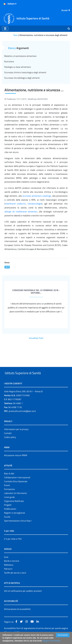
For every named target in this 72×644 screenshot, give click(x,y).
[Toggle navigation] (5, 29)
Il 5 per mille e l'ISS (13, 545)
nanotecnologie (35, 204)
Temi (15, 35)
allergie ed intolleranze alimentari (21, 212)
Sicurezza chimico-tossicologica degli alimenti (25, 72)
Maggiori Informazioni (51, 641)
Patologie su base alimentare (18, 67)
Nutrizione (9, 61)
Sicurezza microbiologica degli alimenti (22, 78)
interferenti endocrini (15, 204)
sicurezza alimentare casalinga (37, 196)
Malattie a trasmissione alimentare (20, 56)
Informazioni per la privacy (16, 436)
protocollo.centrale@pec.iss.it (22, 417)
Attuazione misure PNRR (16, 462)
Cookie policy (10, 443)
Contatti (8, 439)
